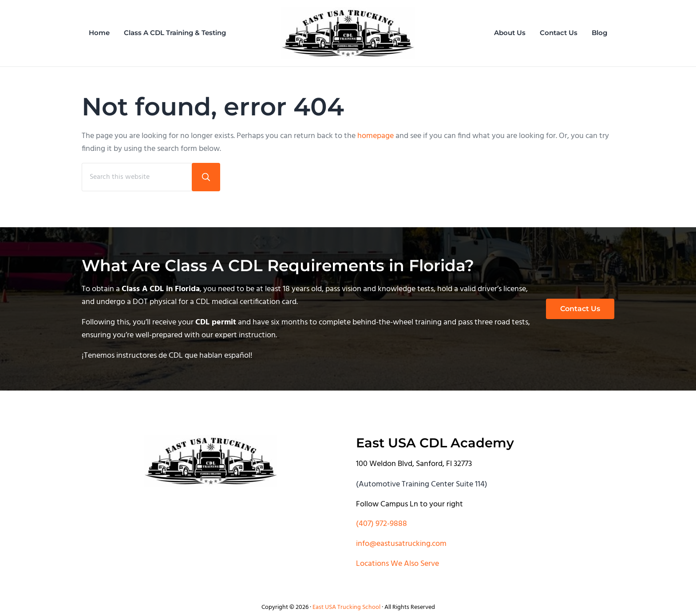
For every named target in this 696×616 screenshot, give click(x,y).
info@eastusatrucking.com (401, 544)
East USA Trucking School (346, 607)
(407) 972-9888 (382, 524)
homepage (376, 136)
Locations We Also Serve (397, 564)
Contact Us (580, 309)
